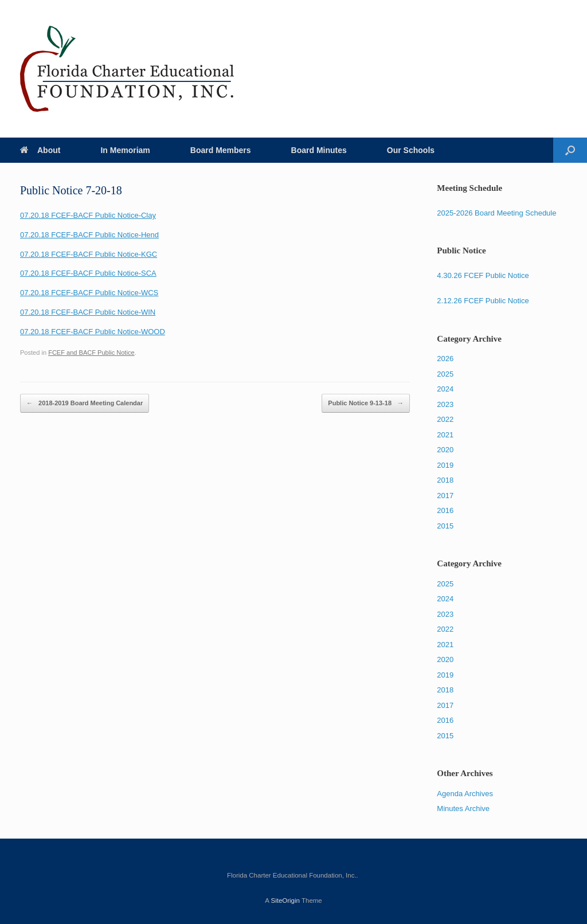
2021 (445, 435)
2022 (445, 419)
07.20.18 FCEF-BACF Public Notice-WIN (88, 312)
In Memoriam (125, 150)
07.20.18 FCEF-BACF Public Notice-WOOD (93, 332)
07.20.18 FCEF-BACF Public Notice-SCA (88, 273)
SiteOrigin (285, 900)
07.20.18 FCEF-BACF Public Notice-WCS (89, 293)
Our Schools (411, 150)
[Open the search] (570, 150)
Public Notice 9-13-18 (366, 404)
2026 (445, 359)
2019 (445, 465)
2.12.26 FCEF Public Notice (483, 301)
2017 (445, 496)
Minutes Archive (463, 808)
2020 (445, 450)
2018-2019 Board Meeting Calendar (85, 404)
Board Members (221, 150)
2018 (445, 480)
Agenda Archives (465, 794)
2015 (445, 526)
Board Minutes (319, 150)
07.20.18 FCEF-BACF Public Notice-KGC (89, 254)
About (40, 150)
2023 (445, 404)
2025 (445, 374)
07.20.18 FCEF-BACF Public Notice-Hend (89, 235)
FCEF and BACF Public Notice (91, 353)
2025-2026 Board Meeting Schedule (496, 213)
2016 (445, 510)
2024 (445, 389)
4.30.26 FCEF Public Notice (483, 275)
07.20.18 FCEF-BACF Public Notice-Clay (88, 215)
